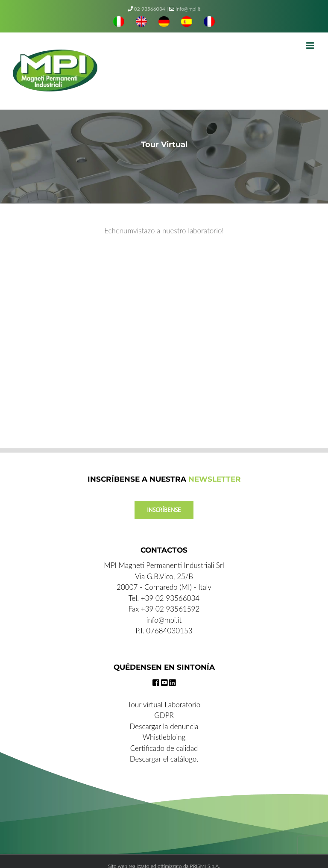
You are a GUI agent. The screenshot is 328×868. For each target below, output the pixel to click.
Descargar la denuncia (164, 726)
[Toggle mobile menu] (311, 46)
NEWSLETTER (215, 479)
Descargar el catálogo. (164, 759)
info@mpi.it (185, 9)
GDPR (164, 715)
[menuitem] (119, 23)
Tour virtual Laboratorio (164, 705)
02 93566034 (150, 9)
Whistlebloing (164, 737)
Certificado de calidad (164, 748)
